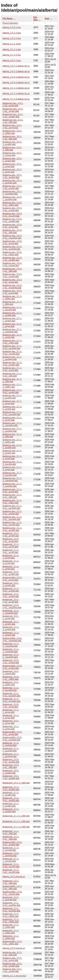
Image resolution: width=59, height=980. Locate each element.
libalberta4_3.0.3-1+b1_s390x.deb (11, 678)
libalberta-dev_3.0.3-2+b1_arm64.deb (12, 209)
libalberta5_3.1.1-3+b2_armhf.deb (11, 546)
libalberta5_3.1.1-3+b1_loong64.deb (11, 695)
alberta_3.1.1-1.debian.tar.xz (16, 88)
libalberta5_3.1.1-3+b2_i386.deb (11, 832)
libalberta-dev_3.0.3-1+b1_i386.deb (12, 270)
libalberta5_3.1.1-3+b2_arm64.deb (11, 590)
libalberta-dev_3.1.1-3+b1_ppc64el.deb (12, 507)
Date (47, 19)
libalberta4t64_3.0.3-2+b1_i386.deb (12, 888)
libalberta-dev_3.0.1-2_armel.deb (12, 165)
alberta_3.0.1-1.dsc (12, 60)
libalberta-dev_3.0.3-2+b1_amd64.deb (12, 220)
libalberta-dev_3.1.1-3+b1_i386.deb (12, 496)
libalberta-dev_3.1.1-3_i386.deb (12, 435)
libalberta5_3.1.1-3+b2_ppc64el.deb (11, 904)
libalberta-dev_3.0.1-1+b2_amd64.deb (12, 176)
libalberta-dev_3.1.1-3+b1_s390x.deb (12, 502)
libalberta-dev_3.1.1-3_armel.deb (12, 469)
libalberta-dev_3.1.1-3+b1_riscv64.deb (12, 524)
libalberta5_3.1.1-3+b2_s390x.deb (11, 915)
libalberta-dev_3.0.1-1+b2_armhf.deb (12, 127)
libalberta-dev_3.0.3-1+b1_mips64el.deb (12, 287)
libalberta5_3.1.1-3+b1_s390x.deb (11, 921)
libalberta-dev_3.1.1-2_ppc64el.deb (12, 430)
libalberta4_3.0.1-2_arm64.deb (11, 584)
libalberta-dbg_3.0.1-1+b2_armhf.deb (12, 959)
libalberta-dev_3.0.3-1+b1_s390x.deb (12, 254)
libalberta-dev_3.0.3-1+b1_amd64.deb (12, 259)
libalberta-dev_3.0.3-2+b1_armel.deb (12, 226)
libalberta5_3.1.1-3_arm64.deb (11, 628)
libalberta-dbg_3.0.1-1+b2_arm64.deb (12, 970)
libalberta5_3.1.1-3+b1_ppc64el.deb (11, 910)
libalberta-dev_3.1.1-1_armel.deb (12, 325)
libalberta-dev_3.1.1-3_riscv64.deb (12, 463)
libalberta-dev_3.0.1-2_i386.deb (12, 149)
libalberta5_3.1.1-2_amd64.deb (11, 794)
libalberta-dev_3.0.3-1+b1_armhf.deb (12, 292)
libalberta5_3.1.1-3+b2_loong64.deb (11, 700)
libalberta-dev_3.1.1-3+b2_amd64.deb (12, 364)
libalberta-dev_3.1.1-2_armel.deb (12, 402)
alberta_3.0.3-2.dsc (12, 38)
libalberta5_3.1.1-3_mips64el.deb (11, 650)
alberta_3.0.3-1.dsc (12, 27)
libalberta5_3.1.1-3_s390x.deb (11, 926)
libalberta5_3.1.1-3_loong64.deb (11, 689)
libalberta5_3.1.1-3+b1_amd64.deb (11, 799)
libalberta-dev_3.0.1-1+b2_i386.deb (12, 138)
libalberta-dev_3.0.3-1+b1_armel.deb (12, 281)
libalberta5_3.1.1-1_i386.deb (16, 821)
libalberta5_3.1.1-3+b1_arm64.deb (11, 595)
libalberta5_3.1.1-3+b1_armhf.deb (11, 551)
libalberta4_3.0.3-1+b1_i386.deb (11, 766)
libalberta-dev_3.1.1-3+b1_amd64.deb (12, 529)
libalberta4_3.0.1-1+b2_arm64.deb (11, 535)
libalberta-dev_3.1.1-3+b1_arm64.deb (12, 513)
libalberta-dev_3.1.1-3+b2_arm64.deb (12, 391)
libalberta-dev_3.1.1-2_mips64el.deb (12, 424)
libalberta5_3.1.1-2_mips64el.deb (11, 645)
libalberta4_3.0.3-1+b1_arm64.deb (11, 573)
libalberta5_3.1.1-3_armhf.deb (11, 562)
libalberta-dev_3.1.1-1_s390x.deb (12, 298)
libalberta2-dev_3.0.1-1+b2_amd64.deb (13, 116)
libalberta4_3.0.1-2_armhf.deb (11, 617)
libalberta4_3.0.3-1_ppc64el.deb (11, 854)
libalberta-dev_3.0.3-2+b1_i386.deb (12, 231)
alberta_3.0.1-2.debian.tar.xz (16, 71)
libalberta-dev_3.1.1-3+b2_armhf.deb (12, 369)
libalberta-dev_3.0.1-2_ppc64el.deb (12, 182)
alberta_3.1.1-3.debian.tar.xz (16, 99)
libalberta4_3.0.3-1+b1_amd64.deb (11, 761)
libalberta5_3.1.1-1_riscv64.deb (11, 860)
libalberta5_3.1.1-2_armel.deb (11, 717)
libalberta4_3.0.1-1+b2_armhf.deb (11, 601)
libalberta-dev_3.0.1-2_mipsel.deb (12, 154)
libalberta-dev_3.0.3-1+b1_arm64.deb (12, 275)
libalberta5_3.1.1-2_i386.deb (16, 816)
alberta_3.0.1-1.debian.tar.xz (16, 66)
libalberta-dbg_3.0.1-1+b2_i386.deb (12, 954)
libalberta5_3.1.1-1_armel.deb (11, 711)
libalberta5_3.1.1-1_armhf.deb (11, 557)
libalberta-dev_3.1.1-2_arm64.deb (12, 408)
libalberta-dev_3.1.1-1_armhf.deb (12, 336)
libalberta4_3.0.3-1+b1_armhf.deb (11, 540)
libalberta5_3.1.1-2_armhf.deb (11, 568)
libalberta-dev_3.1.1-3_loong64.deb (12, 474)
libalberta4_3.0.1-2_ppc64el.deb (11, 899)
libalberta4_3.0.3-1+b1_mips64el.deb (12, 606)
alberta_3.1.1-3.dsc (12, 44)
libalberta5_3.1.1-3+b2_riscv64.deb (11, 865)
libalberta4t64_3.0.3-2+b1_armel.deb (12, 733)
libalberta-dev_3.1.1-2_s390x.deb (12, 386)
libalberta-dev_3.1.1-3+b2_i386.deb (12, 375)
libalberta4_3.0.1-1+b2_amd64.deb (11, 777)
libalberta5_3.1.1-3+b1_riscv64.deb (11, 871)
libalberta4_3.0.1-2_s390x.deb (11, 684)
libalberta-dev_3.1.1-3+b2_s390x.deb (12, 342)
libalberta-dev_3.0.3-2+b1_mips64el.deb (12, 237)
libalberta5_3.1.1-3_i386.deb (16, 827)
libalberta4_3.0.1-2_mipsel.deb (11, 673)
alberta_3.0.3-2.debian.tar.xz (16, 83)
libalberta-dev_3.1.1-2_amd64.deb (12, 397)
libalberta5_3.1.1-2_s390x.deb (11, 937)
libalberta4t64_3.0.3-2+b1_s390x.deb (12, 943)
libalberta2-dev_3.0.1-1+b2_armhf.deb (13, 104)
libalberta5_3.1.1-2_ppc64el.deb (11, 750)
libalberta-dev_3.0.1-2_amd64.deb (12, 143)
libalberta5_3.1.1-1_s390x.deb (11, 932)
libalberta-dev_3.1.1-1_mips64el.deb (12, 331)
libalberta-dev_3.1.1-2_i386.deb (12, 380)
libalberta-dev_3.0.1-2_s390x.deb (12, 132)
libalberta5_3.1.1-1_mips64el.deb (11, 612)
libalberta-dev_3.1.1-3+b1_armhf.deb (12, 491)
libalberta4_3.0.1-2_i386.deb (16, 783)
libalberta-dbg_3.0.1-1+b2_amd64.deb (12, 965)
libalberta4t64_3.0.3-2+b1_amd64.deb (12, 844)
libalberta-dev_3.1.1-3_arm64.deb (12, 452)
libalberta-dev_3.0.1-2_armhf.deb (12, 171)
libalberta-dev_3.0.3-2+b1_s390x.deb (12, 204)
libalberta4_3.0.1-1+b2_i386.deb (11, 882)
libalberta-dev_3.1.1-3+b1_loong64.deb (12, 518)
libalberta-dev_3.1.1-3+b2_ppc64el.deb (12, 347)
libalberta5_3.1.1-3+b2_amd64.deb (11, 788)
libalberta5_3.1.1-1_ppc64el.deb (11, 755)
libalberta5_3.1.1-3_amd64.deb (11, 805)
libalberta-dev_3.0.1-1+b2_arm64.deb (12, 187)
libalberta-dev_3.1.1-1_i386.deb (12, 303)
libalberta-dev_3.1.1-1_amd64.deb (12, 314)
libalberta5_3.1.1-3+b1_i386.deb (11, 838)
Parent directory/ (10, 23)
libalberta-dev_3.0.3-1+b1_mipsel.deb (12, 264)
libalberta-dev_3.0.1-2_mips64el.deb (12, 193)
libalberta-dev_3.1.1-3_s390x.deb (12, 441)
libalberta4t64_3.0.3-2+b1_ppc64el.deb (12, 739)
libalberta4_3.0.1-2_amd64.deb (11, 772)
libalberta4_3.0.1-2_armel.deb (11, 722)
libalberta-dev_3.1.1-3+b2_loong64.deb (12, 413)
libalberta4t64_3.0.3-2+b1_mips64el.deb (12, 639)
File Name (8, 19)
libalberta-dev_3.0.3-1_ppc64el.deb (12, 198)
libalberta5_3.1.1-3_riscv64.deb (11, 849)
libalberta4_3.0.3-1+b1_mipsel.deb (11, 661)
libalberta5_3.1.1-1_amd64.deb (11, 810)
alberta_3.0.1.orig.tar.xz (14, 877)
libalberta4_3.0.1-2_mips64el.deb (11, 656)
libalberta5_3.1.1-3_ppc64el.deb (11, 744)
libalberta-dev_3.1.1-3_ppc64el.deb (12, 485)
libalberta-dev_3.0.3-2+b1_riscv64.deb (12, 215)
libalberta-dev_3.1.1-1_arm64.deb (12, 320)
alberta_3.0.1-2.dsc (12, 33)
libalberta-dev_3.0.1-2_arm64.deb (12, 160)
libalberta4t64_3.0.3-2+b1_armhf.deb (12, 579)
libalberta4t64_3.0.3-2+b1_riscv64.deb (12, 893)
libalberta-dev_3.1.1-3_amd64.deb (12, 446)
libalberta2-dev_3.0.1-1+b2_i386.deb (13, 121)
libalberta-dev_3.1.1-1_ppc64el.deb (12, 358)
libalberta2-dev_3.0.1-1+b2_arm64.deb (13, 110)
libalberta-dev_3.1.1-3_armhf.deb (12, 457)
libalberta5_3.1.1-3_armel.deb (11, 728)
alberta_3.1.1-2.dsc (12, 55)
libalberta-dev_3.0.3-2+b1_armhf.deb (12, 242)
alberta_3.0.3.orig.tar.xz (14, 948)
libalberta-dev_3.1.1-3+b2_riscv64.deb (12, 353)
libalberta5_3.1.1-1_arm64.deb (11, 623)
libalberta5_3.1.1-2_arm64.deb (11, 634)
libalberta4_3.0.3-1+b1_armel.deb (11, 706)
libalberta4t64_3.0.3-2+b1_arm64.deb (12, 667)
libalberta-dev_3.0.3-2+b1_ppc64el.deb (12, 248)
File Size (35, 19)
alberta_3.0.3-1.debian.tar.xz (16, 77)
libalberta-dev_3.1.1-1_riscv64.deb (12, 309)
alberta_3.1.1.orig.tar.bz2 (14, 976)
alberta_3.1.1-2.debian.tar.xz (16, 94)
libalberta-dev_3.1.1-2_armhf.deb (12, 419)
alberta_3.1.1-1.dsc (12, 49)
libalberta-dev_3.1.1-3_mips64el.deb (12, 479)
